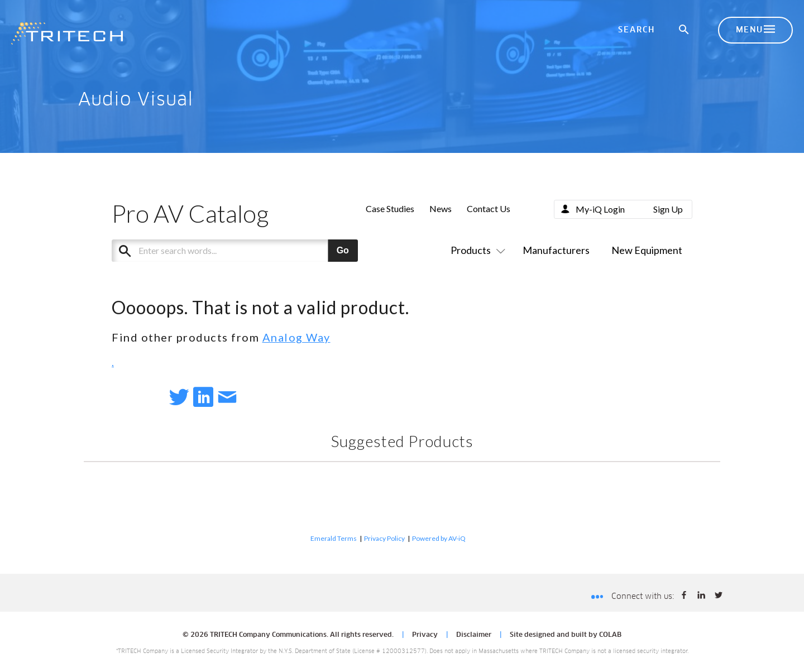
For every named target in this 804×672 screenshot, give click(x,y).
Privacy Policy (384, 538)
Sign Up (668, 209)
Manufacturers (556, 250)
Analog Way (296, 337)
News (441, 208)
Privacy (425, 635)
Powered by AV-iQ (439, 538)
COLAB (610, 635)
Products (476, 250)
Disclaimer (474, 635)
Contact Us (489, 208)
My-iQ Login (600, 209)
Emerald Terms (334, 538)
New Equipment (647, 250)
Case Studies (390, 208)
